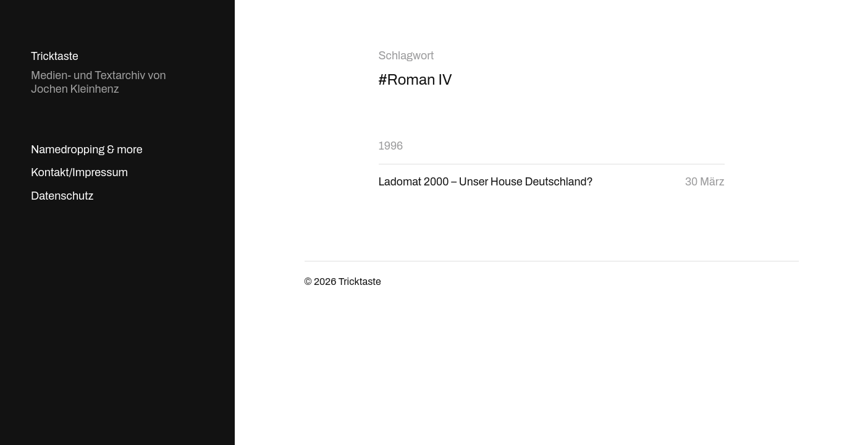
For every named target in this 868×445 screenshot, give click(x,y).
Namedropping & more (87, 150)
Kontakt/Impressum (79, 172)
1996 (391, 146)
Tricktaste (55, 56)
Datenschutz (62, 196)
